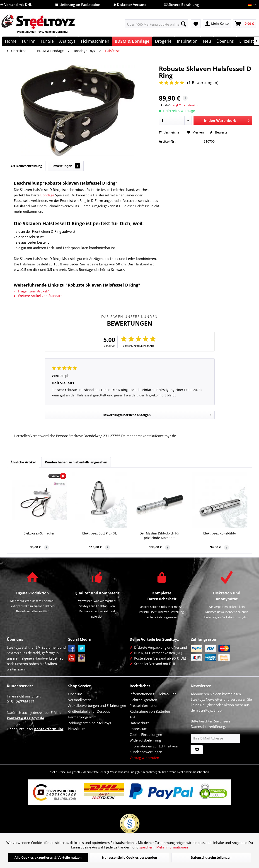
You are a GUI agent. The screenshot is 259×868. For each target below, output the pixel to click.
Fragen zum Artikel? (31, 291)
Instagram (82, 658)
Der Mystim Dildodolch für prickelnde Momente (160, 535)
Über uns (75, 694)
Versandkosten (80, 700)
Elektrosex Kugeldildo (220, 533)
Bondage (47, 195)
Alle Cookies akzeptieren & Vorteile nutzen (48, 857)
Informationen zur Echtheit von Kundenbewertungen (154, 749)
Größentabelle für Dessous (89, 711)
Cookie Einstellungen (146, 734)
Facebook (72, 648)
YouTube (72, 658)
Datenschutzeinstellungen (211, 857)
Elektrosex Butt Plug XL (99, 533)
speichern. (148, 847)
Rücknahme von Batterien (150, 711)
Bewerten (220, 132)
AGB (133, 717)
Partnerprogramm (82, 717)
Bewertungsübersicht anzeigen (157, 414)
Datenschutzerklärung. (208, 727)
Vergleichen (170, 132)
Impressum (138, 729)
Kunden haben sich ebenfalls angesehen (76, 462)
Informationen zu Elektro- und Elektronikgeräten (153, 697)
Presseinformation (144, 705)
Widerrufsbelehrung (145, 740)
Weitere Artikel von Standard (38, 296)
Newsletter (77, 729)
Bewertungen (66, 166)
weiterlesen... (17, 669)
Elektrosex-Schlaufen (39, 533)
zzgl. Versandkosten (185, 105)
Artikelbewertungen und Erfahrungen (97, 705)
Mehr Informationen (172, 847)
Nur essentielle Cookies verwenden (129, 857)
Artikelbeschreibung (26, 166)
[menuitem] (157, 24)
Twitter (82, 648)
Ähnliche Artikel (23, 462)
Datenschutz (139, 723)
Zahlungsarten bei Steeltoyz (90, 723)
